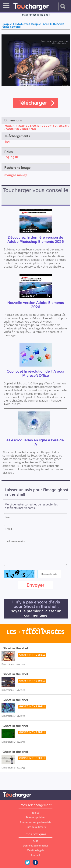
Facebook (38, 862)
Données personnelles (36, 846)
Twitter (29, 862)
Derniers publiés (35, 817)
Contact (35, 855)
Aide (36, 841)
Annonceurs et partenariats (35, 822)
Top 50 (36, 813)
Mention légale (35, 850)
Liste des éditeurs (36, 827)
